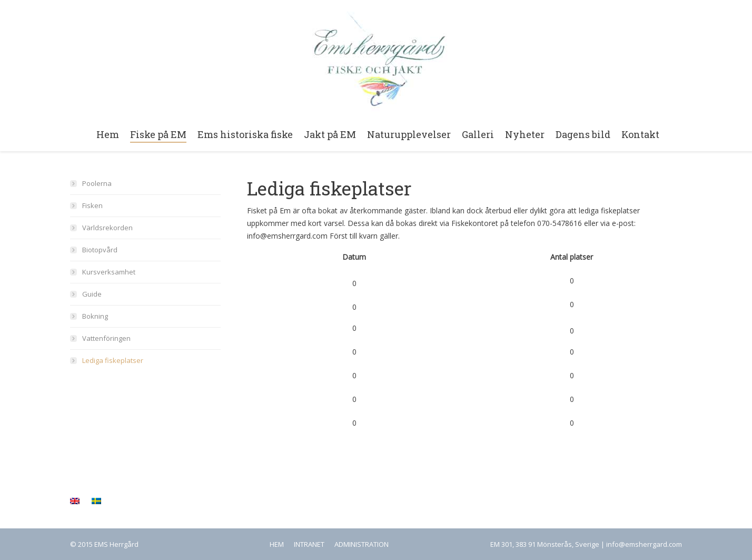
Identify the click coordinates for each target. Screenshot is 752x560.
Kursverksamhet (109, 272)
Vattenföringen (106, 338)
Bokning (95, 316)
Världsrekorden (107, 228)
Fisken (92, 205)
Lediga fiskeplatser (113, 360)
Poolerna (97, 183)
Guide (92, 294)
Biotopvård (100, 250)
